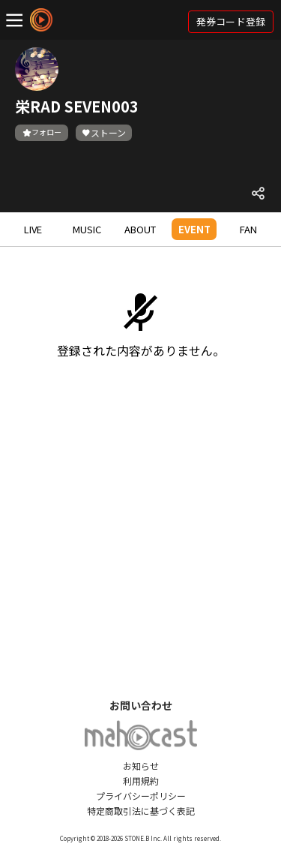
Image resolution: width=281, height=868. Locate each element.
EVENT (194, 229)
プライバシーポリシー (141, 796)
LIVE (33, 229)
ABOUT (140, 229)
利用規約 (141, 781)
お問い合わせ (141, 705)
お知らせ (141, 766)
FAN (248, 229)
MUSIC (87, 229)
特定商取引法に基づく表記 (141, 811)
